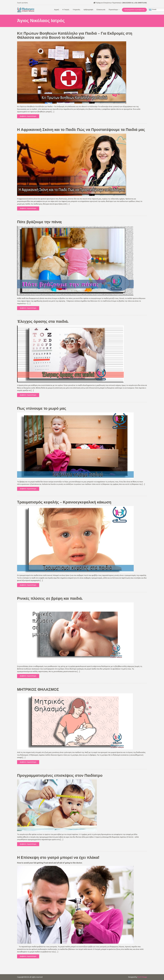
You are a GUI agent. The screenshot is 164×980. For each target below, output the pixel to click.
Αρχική (57, 10)
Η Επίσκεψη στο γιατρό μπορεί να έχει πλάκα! (58, 858)
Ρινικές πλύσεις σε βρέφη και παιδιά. (50, 599)
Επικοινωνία (101, 10)
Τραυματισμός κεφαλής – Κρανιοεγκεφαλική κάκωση (64, 502)
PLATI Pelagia (142, 977)
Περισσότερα (113, 10)
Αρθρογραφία (88, 10)
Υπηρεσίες (76, 10)
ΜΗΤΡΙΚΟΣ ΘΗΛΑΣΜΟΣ (38, 690)
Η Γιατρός (66, 10)
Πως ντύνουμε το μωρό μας (42, 408)
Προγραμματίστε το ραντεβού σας (134, 10)
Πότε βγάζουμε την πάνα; (39, 222)
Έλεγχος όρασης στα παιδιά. (43, 322)
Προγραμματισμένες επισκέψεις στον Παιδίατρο (60, 776)
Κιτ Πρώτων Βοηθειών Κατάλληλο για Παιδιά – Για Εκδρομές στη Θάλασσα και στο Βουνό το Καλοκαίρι (75, 35)
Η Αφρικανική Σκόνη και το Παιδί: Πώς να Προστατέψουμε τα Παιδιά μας (81, 130)
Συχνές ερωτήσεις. (23, 3)
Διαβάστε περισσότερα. (28, 116)
